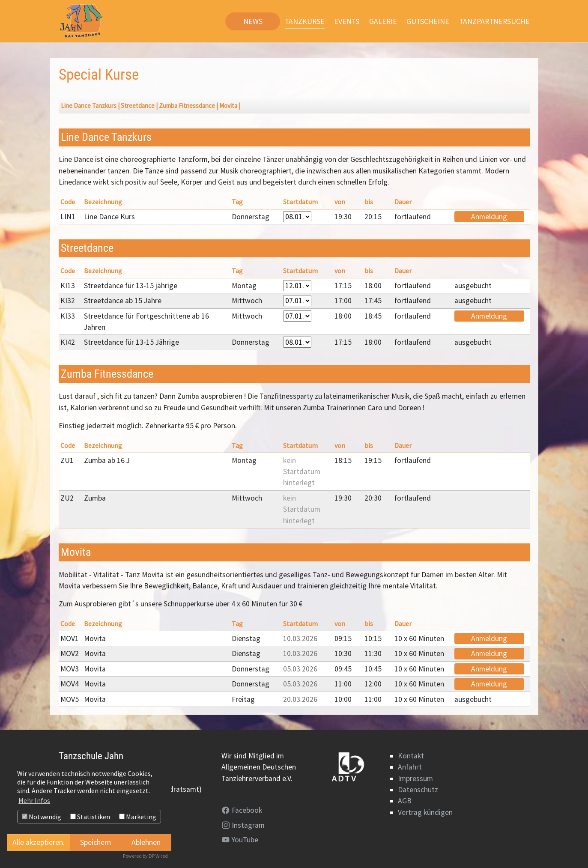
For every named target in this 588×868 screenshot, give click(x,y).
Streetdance (138, 106)
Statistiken (90, 817)
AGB (405, 801)
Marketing (138, 817)
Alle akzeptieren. (39, 842)
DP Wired (158, 856)
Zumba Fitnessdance (187, 106)
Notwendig (42, 817)
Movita (228, 106)
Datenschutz (418, 790)
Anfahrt (410, 767)
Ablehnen (146, 842)
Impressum (415, 779)
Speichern (96, 842)
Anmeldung (489, 217)
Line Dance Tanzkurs (89, 106)
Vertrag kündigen (425, 812)
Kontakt (411, 756)
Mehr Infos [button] (34, 800)
